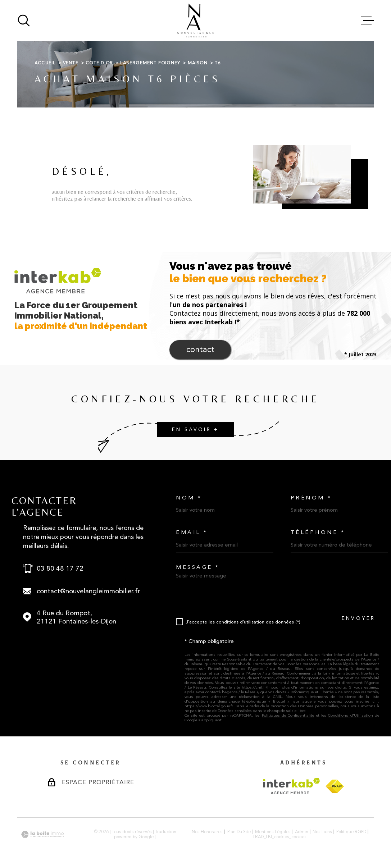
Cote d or (99, 63)
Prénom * (311, 498)
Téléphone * (318, 532)
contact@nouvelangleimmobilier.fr (88, 591)
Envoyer (358, 618)
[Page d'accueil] (195, 20)
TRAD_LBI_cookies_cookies (279, 837)
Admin (302, 832)
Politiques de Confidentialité (288, 715)
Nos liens (322, 832)
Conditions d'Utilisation (350, 715)
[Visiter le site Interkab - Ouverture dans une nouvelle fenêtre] (292, 786)
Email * (192, 532)
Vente (71, 63)
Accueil (45, 63)
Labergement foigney (150, 63)
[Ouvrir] (24, 20)
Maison (198, 63)
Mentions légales (273, 832)
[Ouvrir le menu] (367, 20)
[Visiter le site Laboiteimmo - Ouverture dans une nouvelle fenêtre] (42, 834)
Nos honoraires (207, 832)
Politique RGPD (351, 832)
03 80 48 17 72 (60, 568)
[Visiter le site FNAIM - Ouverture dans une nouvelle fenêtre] (335, 786)
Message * (198, 567)
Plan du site (239, 832)
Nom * (189, 498)
